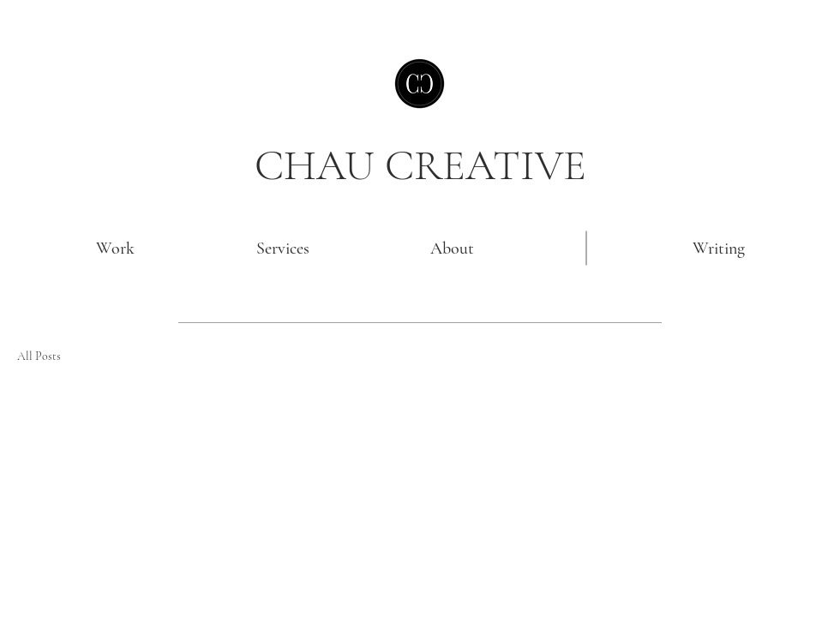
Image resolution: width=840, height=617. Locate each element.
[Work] (115, 249)
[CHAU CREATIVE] (420, 165)
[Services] (283, 249)
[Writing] (718, 249)
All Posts (39, 356)
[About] (452, 249)
